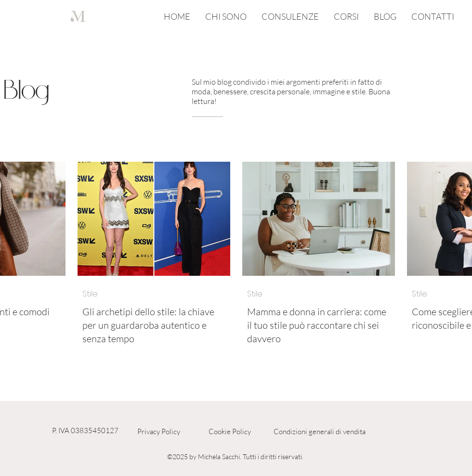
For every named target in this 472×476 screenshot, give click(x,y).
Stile (90, 294)
